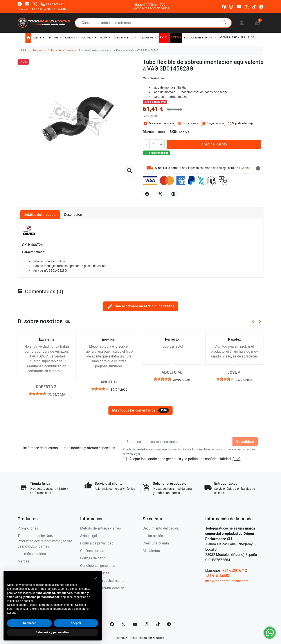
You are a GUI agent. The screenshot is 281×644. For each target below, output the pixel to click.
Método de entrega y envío (101, 528)
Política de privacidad (97, 543)
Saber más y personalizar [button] (53, 632)
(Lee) (236, 459)
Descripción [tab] (73, 215)
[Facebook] (112, 624)
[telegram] (261, 6)
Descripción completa (159, 123)
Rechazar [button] (29, 623)
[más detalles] (258, 168)
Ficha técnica (188, 123)
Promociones (28, 528)
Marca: (148, 132)
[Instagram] (147, 624)
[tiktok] (254, 6)
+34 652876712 (235, 571)
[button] (257, 23)
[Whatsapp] (35, 4)
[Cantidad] (154, 144)
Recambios (39, 51)
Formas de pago (93, 558)
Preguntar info (213, 123)
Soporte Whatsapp (241, 123)
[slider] (37, 394)
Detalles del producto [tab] (40, 215)
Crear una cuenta (156, 543)
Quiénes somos (92, 551)
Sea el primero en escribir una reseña (141, 306)
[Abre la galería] (130, 171)
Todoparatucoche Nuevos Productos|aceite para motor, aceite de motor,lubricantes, (45, 541)
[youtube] (239, 6)
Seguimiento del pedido (161, 528)
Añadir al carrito (214, 144)
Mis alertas (151, 551)
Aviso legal (89, 536)
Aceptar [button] (76, 623)
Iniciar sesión (153, 536)
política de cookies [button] (22, 601)
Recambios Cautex (62, 51)
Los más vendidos (32, 554)
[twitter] (247, 6)
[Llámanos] (54, 4)
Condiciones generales (98, 566)
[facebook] (224, 6)
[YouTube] (135, 624)
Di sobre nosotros (44, 321)
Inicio (24, 51)
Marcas (23, 561)
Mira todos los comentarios (140, 410)
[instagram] (231, 6)
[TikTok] (158, 624)
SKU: (173, 132)
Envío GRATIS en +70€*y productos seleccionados (151, 6)
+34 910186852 (218, 576)
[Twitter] (123, 624)
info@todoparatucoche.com (227, 581)
